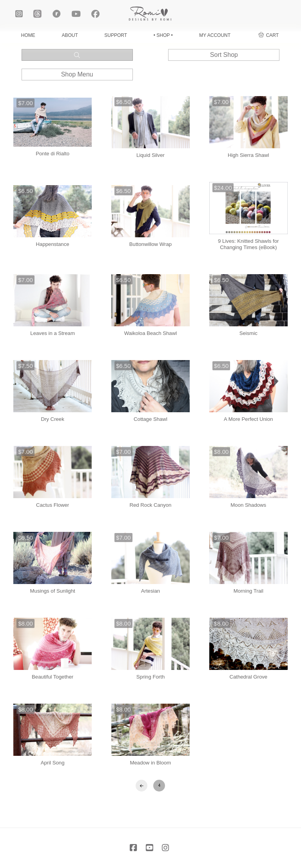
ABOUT (70, 35)
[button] (268, 35)
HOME (28, 35)
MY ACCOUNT (215, 35)
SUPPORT (116, 35)
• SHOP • (163, 35)
